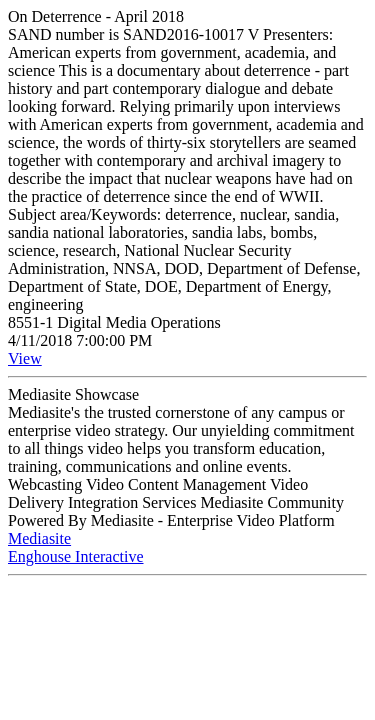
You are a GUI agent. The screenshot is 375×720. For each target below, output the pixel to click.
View (25, 358)
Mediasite (39, 538)
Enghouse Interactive (76, 556)
